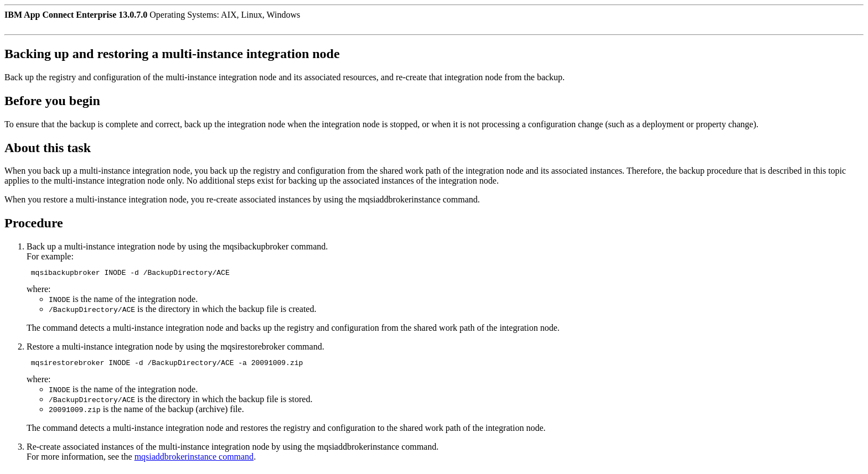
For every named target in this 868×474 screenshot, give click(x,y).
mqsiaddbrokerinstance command (194, 460)
